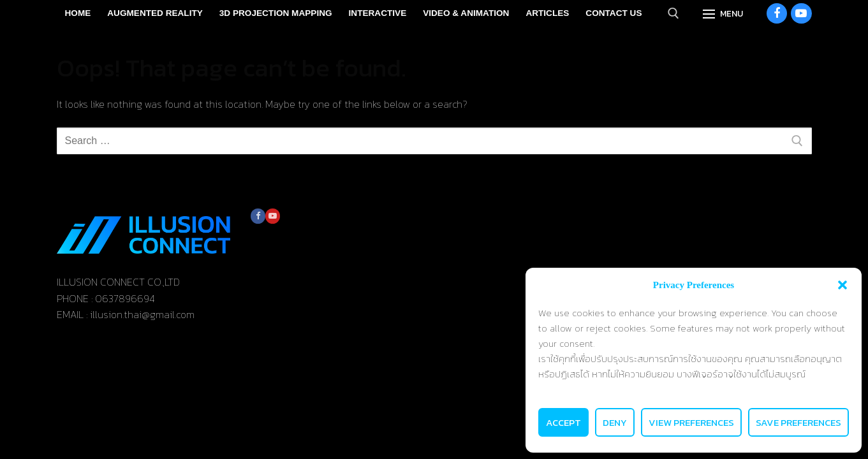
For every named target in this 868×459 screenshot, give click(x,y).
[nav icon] (723, 13)
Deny (615, 422)
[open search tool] (673, 13)
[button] (842, 285)
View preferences (691, 422)
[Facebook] (777, 13)
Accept (563, 422)
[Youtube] (801, 13)
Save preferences (798, 422)
